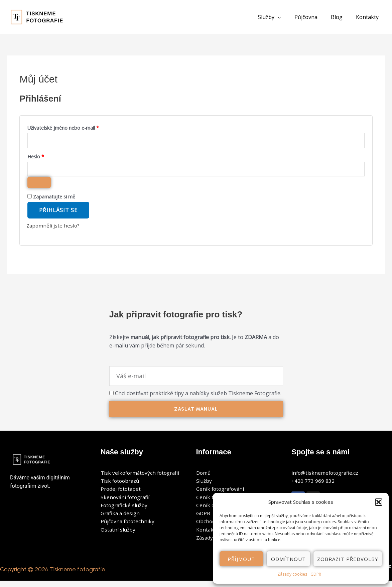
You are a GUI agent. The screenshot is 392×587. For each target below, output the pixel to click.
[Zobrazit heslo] (39, 185)
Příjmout (241, 559)
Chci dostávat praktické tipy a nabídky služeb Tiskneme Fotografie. (198, 395)
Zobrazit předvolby (348, 559)
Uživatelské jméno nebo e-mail (72, 127)
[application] (287, 17)
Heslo (44, 157)
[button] (379, 502)
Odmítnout (288, 559)
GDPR (316, 574)
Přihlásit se (58, 212)
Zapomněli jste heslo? (54, 228)
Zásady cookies (292, 574)
